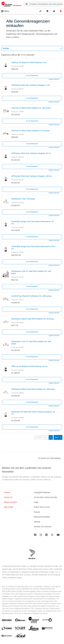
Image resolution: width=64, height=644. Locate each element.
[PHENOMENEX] (7, 636)
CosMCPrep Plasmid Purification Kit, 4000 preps (32, 296)
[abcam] (7, 621)
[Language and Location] (61, 11)
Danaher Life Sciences (43, 527)
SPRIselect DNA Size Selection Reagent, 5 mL (31, 85)
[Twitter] (52, 535)
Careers (7, 492)
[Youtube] (58, 535)
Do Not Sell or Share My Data (45, 497)
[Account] (54, 11)
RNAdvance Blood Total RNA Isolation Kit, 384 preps (33, 389)
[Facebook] (35, 535)
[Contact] (40, 11)
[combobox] (43, 4)
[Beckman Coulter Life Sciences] (34, 621)
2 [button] (51, 437)
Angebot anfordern (54, 79)
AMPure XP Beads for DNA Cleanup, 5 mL (29, 62)
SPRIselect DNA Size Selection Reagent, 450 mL (32, 176)
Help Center (9, 507)
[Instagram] (41, 535)
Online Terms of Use (42, 507)
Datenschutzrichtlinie (42, 517)
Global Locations (10, 502)
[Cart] (47, 11)
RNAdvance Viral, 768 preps (23, 199)
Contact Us (8, 497)
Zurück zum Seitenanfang (49, 458)
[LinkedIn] (46, 535)
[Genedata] (47, 621)
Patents (37, 512)
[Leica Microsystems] (34, 629)
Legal (36, 502)
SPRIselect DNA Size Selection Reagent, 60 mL (31, 153)
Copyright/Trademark (42, 492)
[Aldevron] (20, 621)
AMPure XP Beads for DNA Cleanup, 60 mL (30, 366)
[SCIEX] (20, 636)
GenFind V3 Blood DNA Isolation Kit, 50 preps (30, 131)
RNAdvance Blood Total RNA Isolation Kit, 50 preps (33, 319)
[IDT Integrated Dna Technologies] (20, 629)
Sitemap (37, 522)
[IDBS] (7, 629)
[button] (27, 4)
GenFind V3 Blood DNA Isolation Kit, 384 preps (31, 108)
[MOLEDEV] (47, 629)
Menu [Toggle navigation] (5, 11)
